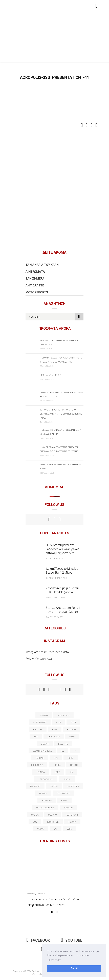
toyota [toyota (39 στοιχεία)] (72, 822)
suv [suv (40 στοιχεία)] (35, 822)
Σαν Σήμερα (35, 278)
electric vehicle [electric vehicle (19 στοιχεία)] (42, 751)
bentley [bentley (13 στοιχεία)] (38, 729)
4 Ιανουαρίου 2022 (55, 598)
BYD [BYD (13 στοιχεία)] (36, 737)
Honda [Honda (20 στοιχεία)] (57, 765)
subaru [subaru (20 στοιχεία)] (52, 815)
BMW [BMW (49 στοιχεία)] (55, 729)
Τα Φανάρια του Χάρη (42, 265)
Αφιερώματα (35, 272)
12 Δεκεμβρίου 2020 (56, 578)
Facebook (38, 940)
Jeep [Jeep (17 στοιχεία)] (57, 772)
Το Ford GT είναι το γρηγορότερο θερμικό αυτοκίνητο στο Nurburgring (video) (61, 414)
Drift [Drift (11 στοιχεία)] (72, 737)
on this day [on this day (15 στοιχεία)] (63, 793)
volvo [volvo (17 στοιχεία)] (41, 829)
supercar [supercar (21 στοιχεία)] (72, 815)
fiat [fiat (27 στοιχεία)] (56, 758)
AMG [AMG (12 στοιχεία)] (59, 722)
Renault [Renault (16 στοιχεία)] (69, 808)
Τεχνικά (41, 894)
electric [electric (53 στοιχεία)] (63, 744)
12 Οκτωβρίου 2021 (56, 558)
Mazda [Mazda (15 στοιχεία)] (54, 786)
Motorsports (37, 292)
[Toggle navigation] (96, 6)
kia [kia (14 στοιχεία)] (71, 772)
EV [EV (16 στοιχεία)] (63, 751)
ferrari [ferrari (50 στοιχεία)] (40, 758)
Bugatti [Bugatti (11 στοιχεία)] (71, 729)
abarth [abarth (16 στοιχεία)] (44, 715)
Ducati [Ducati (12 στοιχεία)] (45, 744)
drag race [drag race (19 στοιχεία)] (54, 737)
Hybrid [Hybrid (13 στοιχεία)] (74, 765)
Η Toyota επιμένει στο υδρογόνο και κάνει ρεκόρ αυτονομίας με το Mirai (63, 549)
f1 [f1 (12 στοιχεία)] (75, 751)
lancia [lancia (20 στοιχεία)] (67, 779)
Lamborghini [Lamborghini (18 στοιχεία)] (46, 779)
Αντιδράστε (35, 285)
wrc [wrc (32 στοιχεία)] (70, 829)
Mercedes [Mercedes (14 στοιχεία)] (73, 786)
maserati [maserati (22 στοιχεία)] (35, 786)
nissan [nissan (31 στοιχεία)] (43, 793)
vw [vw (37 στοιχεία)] (56, 829)
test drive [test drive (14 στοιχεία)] (53, 822)
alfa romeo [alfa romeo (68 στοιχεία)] (40, 722)
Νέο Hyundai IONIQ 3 (50, 375)
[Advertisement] (55, 37)
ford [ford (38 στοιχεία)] (71, 758)
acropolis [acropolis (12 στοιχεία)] (63, 715)
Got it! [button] (74, 968)
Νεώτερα (30, 894)
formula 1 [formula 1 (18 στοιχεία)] (37, 765)
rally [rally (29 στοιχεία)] (64, 801)
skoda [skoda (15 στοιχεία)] (35, 815)
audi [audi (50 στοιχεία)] (73, 722)
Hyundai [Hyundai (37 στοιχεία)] (41, 772)
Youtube (72, 940)
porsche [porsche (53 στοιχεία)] (47, 801)
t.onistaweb (46, 659)
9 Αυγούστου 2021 (55, 617)
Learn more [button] (55, 960)
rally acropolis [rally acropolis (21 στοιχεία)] (45, 808)
